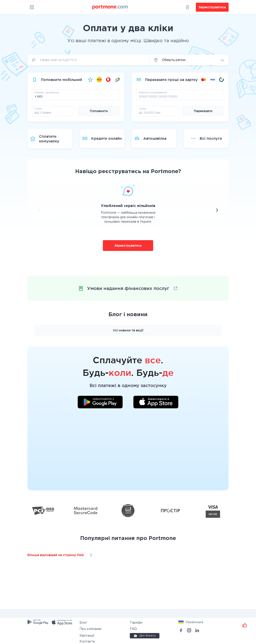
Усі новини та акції (128, 330)
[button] (189, 60)
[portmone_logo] (110, 7)
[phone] (76, 96)
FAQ (133, 629)
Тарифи (136, 623)
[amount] (53, 113)
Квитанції (87, 636)
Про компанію (90, 629)
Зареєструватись (128, 246)
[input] (88, 60)
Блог (83, 623)
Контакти (87, 642)
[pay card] (180, 96)
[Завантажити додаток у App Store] (156, 403)
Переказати (203, 111)
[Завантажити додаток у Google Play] (100, 403)
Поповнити (99, 111)
